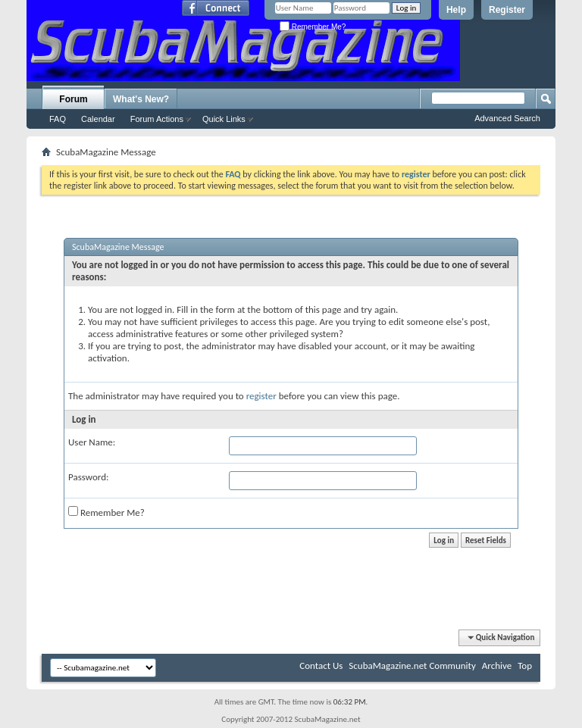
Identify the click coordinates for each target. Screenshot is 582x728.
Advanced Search (507, 118)
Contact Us (321, 666)
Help (456, 10)
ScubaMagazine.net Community (412, 666)
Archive (497, 666)
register (261, 396)
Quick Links (224, 119)
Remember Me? (313, 27)
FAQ (58, 119)
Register (507, 10)
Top (525, 666)
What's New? (141, 99)
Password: (88, 477)
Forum (73, 99)
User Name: (92, 442)
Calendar (98, 119)
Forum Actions (157, 119)
